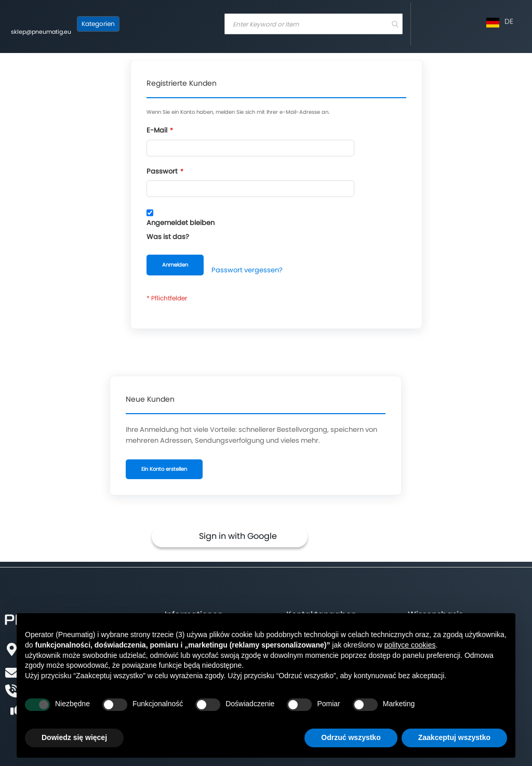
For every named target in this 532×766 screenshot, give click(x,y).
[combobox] (314, 24)
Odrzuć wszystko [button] (351, 737)
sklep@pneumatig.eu (41, 32)
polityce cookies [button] (410, 645)
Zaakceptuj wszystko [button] (454, 737)
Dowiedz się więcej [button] (74, 737)
